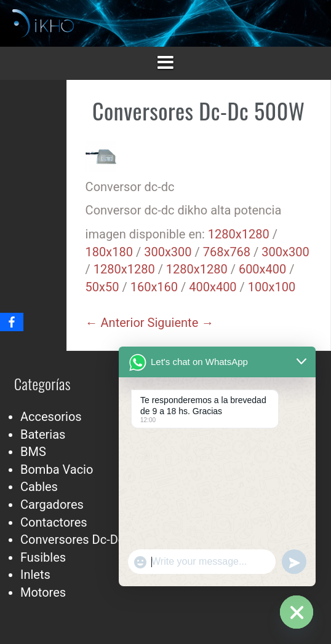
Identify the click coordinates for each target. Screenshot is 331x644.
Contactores (54, 522)
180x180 (109, 252)
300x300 (168, 252)
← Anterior (115, 323)
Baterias (43, 434)
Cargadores (52, 505)
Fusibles (43, 557)
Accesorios (51, 417)
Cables (39, 487)
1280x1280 (239, 234)
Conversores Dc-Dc (72, 540)
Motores (43, 592)
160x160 (154, 287)
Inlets (35, 575)
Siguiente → (181, 323)
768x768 (227, 252)
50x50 (102, 287)
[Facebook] (12, 322)
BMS (33, 452)
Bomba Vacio (57, 469)
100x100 (272, 287)
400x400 (213, 287)
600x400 (262, 269)
